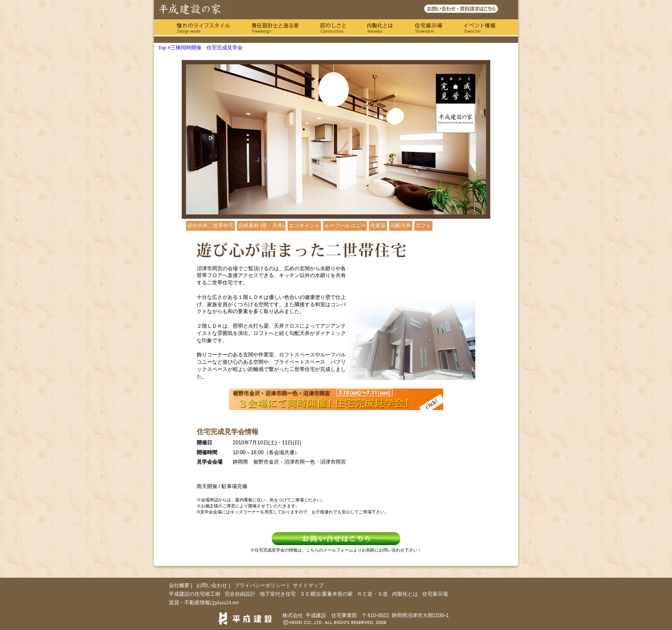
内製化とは (380, 28)
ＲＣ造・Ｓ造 (372, 594)
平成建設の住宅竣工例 (195, 594)
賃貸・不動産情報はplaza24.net (204, 603)
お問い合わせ (212, 585)
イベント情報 (480, 28)
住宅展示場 (428, 28)
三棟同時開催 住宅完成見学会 (207, 48)
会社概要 (179, 585)
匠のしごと (333, 28)
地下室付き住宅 (278, 594)
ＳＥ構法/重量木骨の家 (326, 594)
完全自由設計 (240, 594)
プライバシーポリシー (260, 585)
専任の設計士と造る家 (275, 28)
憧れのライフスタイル (203, 28)
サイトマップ (308, 585)
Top (162, 48)
